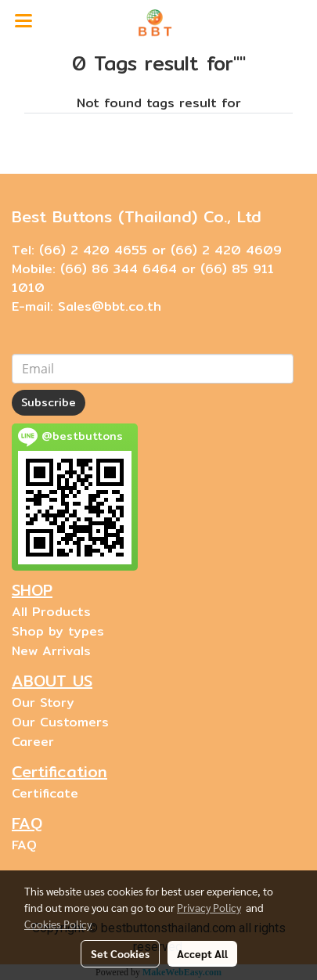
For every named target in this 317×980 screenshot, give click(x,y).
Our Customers (60, 722)
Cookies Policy (58, 924)
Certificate (45, 793)
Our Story (43, 703)
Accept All (202, 953)
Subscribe (49, 402)
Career (33, 742)
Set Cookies (120, 953)
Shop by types (58, 631)
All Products (51, 612)
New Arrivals (51, 651)
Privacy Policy (209, 907)
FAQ (24, 845)
